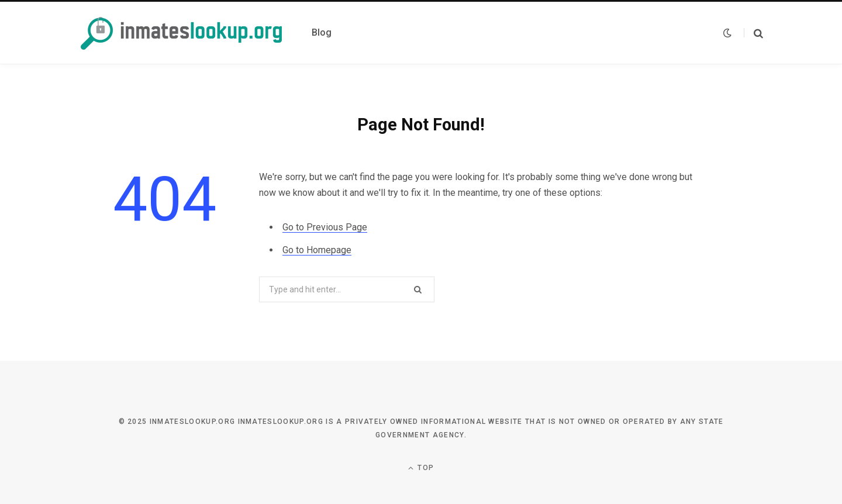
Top (421, 468)
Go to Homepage (317, 250)
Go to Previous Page (325, 227)
